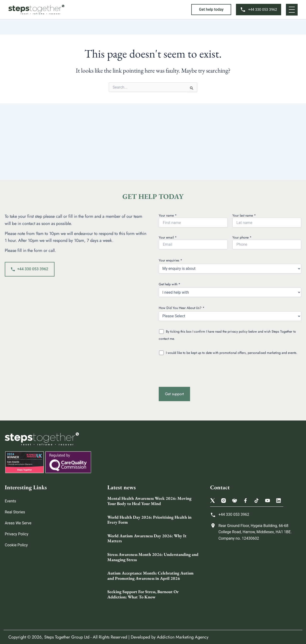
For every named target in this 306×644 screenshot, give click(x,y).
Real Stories (15, 512)
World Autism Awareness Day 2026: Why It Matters (147, 538)
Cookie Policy (16, 545)
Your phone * (267, 242)
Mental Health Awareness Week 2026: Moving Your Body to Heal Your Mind (149, 501)
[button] (211, 10)
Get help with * (230, 290)
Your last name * (267, 220)
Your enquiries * (230, 266)
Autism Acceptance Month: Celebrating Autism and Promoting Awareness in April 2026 (150, 576)
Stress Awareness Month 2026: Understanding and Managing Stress (153, 557)
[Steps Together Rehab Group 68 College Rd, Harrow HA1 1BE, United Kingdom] (256, 582)
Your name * (193, 220)
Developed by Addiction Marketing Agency (170, 637)
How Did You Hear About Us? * (230, 313)
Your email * (193, 242)
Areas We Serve (18, 523)
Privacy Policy (17, 534)
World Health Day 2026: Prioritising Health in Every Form (149, 520)
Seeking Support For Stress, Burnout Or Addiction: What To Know (143, 594)
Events (10, 501)
